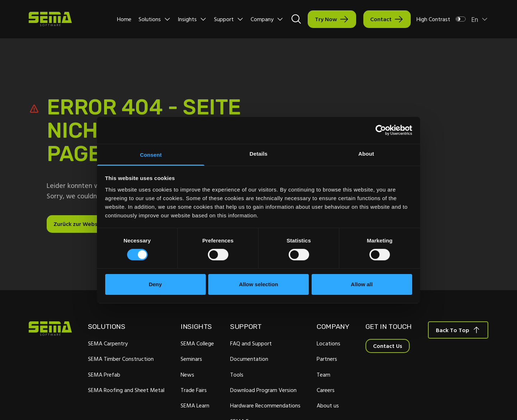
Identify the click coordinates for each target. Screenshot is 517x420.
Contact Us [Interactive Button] (388, 346)
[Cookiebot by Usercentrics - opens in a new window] (381, 130)
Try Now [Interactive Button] (326, 19)
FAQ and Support (251, 343)
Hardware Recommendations (265, 405)
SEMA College (197, 343)
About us (328, 405)
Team (323, 374)
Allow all (362, 284)
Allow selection (258, 284)
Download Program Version (263, 390)
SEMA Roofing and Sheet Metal (126, 390)
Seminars (191, 359)
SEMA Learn (195, 405)
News (187, 374)
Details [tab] (258, 153)
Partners (327, 359)
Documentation (249, 359)
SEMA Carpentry (108, 343)
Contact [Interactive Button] (381, 19)
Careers (326, 390)
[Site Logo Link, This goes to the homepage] (50, 19)
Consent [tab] (151, 154)
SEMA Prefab (104, 374)
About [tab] (366, 153)
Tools (237, 374)
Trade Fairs (194, 390)
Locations (329, 343)
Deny (155, 284)
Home (124, 19)
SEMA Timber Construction (121, 359)
